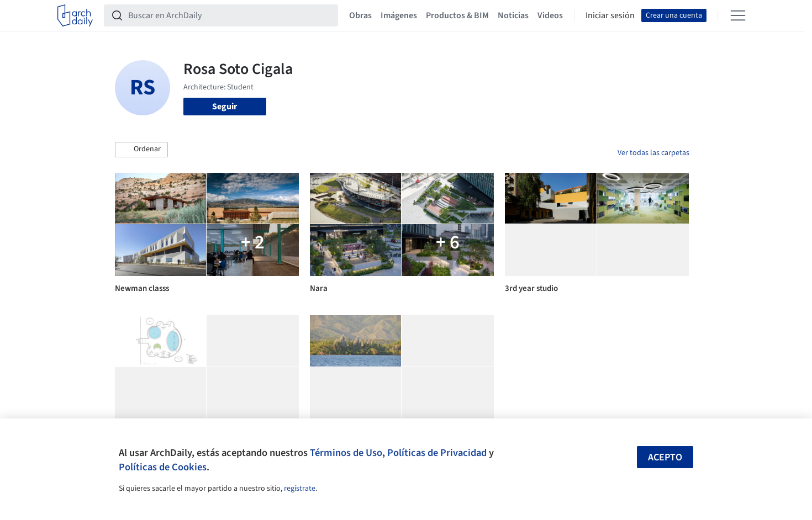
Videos (550, 15)
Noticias (513, 15)
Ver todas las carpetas (653, 153)
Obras (360, 15)
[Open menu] (738, 15)
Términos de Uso (346, 453)
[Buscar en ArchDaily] (230, 15)
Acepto (665, 457)
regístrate (300, 489)
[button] (141, 150)
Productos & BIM (457, 15)
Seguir (225, 107)
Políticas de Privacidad (437, 453)
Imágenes (399, 15)
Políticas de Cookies (163, 467)
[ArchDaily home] (75, 15)
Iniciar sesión (610, 15)
